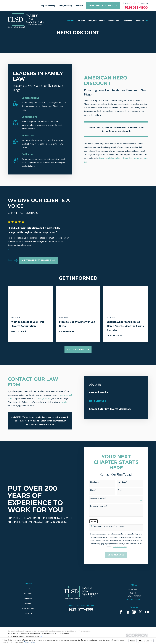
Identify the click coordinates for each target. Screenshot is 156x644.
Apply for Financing (47, 6)
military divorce (122, 158)
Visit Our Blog (78, 350)
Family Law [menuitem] (92, 21)
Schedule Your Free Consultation (136, 3)
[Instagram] (134, 612)
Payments (79, 6)
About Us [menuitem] (71, 21)
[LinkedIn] (127, 612)
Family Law (28, 598)
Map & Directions (134, 599)
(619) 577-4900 (136, 7)
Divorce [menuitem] (102, 21)
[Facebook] (121, 612)
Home (28, 588)
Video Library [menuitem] (113, 21)
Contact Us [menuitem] (139, 21)
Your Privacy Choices (34, 637)
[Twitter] (140, 612)
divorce (101, 158)
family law (110, 158)
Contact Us (28, 614)
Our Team (28, 593)
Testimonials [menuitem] (127, 21)
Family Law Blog (65, 6)
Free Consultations (103, 6)
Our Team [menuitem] (81, 21)
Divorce (28, 603)
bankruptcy (134, 158)
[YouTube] (147, 612)
